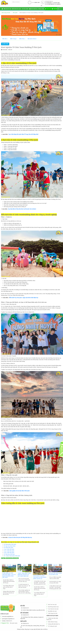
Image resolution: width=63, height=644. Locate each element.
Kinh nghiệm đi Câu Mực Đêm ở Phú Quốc (19, 491)
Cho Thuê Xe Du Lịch (53, 609)
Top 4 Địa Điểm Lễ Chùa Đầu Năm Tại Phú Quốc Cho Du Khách (22, 209)
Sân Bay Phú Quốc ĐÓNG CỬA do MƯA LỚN (55, 574)
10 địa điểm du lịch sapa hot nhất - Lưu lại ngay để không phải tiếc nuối (9, 575)
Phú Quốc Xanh (14, 623)
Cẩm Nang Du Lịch (53, 613)
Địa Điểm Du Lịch (52, 611)
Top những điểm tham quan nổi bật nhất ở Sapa (8, 587)
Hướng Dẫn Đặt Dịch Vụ (54, 624)
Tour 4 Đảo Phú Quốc (9, 549)
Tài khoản (56, 9)
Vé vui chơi (25, 9)
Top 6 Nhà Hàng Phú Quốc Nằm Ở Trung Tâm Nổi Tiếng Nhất (23, 134)
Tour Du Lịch (17, 9)
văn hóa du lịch (9, 558)
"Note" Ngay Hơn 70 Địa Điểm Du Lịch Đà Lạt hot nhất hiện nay (24, 575)
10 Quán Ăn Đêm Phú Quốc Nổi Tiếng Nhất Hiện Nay (20, 537)
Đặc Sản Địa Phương (9, 565)
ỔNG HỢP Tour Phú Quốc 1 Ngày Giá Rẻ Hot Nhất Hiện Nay (24, 298)
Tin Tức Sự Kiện (55, 565)
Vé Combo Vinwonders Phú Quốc (12, 556)
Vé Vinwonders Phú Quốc (10, 544)
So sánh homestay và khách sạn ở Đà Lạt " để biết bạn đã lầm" (24, 586)
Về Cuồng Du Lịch (52, 626)
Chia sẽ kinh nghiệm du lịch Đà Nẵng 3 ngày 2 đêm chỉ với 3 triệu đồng (24, 592)
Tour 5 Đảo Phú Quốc (9, 552)
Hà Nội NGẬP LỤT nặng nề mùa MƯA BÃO (55, 582)
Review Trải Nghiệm (40, 565)
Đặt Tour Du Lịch (52, 604)
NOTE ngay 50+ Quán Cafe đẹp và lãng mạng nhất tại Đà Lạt (40, 577)
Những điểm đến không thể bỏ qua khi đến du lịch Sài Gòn (9, 593)
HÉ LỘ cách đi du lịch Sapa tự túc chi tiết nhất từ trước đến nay (24, 580)
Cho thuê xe (33, 9)
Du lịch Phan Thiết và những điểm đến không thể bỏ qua (9, 581)
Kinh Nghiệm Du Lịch (25, 565)
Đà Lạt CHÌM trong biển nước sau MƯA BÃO (55, 578)
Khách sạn (8, 9)
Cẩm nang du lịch (51, 9)
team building (16, 558)
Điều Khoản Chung (53, 622)
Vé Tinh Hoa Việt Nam (9, 554)
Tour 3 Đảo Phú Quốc (9, 551)
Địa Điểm (41, 9)
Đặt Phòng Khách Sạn (53, 607)
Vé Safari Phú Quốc (9, 548)
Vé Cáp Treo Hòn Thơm (10, 546)
